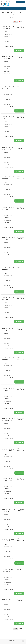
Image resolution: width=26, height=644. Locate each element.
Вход (7, 2)
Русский (3, 2)
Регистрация (12, 2)
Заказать (19, 51)
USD (15, 22)
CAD (20, 22)
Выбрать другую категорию (13, 17)
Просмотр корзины (20, 2)
